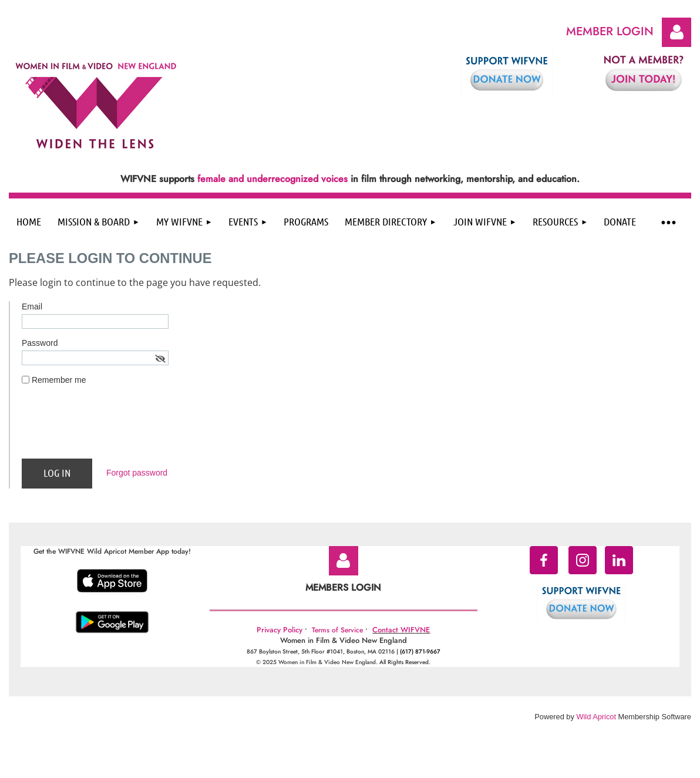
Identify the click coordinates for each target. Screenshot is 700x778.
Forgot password (137, 473)
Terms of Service (337, 630)
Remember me (59, 380)
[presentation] (111, 427)
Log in (677, 32)
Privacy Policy (280, 630)
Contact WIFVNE (401, 630)
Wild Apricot (596, 717)
